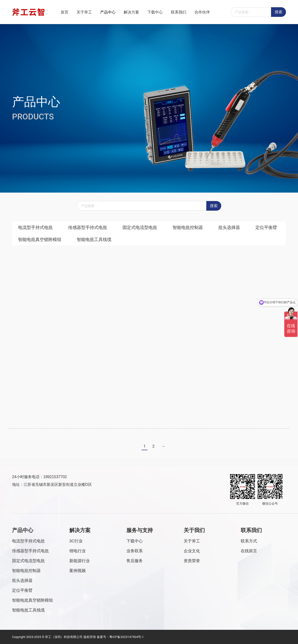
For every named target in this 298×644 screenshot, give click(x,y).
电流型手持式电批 (35, 227)
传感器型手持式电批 (88, 227)
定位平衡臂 (266, 227)
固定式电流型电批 (140, 227)
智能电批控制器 (188, 227)
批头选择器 (229, 227)
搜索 (279, 12)
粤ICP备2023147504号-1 (126, 637)
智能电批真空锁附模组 (40, 239)
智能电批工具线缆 (94, 239)
